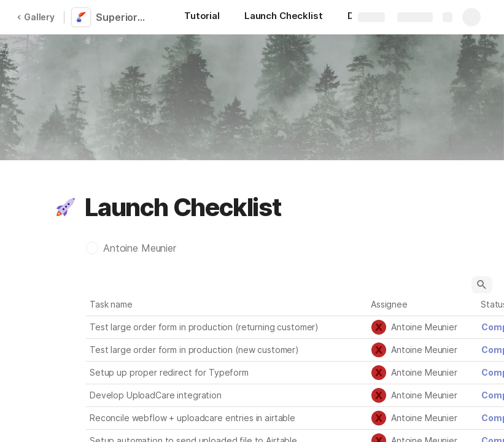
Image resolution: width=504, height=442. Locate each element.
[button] (66, 207)
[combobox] (423, 327)
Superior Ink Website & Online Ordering (124, 17)
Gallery (36, 17)
